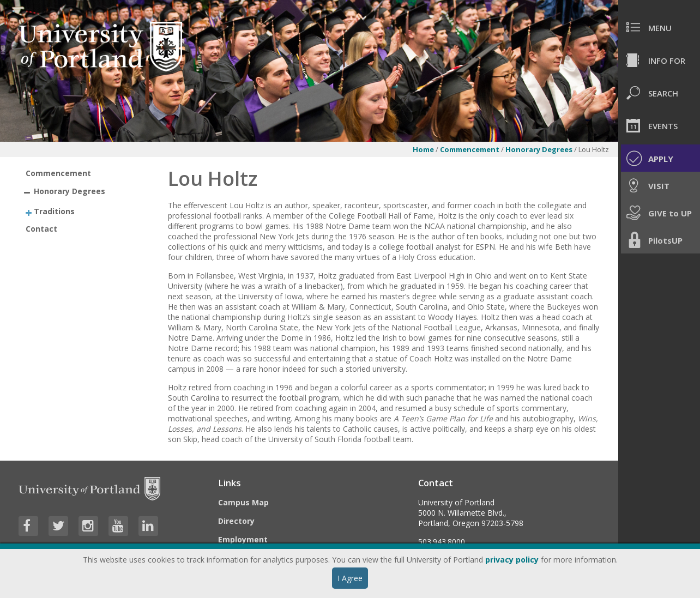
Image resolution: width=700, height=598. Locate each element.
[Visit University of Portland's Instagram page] (88, 526)
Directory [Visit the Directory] (236, 521)
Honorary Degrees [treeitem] (70, 191)
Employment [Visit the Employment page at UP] (243, 539)
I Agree (350, 578)
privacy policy (512, 560)
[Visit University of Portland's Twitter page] (58, 526)
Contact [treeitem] (41, 229)
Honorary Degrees (540, 149)
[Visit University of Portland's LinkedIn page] (148, 526)
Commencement (470, 149)
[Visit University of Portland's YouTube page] (118, 526)
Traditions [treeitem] (54, 211)
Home (423, 149)
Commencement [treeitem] (58, 173)
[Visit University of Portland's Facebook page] (28, 526)
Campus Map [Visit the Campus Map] (243, 502)
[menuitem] (659, 27)
